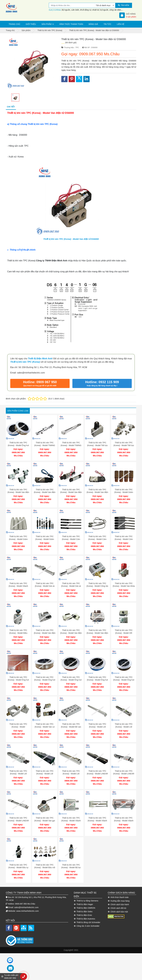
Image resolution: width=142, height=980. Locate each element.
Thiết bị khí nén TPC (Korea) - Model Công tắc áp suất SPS (97, 582)
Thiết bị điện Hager (83, 890)
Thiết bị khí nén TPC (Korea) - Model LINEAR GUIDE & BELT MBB (18, 809)
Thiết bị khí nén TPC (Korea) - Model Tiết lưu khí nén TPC (124, 445)
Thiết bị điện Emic (83, 901)
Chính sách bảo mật (118, 898)
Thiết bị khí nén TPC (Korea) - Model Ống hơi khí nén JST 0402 (18, 445)
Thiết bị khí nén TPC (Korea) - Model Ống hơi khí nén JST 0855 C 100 (45, 673)
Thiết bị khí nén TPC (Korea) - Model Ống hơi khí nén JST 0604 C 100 (71, 673)
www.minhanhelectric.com (28, 897)
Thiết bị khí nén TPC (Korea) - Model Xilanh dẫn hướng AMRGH (124, 809)
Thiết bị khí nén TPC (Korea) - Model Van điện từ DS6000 (71, 239)
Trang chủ (14, 24)
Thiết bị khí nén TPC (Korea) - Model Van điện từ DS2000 (45, 491)
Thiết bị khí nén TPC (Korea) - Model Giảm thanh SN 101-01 (124, 491)
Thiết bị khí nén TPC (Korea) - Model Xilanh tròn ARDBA (18, 582)
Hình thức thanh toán (71, 24)
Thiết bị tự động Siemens (86, 887)
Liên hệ (121, 24)
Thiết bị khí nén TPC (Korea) (25, 362)
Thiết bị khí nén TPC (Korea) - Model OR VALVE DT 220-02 (124, 627)
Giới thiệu (31, 24)
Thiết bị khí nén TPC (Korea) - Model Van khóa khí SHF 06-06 (124, 582)
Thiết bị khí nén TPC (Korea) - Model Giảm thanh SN (18, 536)
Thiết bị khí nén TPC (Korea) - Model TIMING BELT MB (45, 445)
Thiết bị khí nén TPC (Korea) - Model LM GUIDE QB (124, 718)
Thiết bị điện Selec (83, 898)
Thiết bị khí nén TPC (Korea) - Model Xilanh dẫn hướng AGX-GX (97, 809)
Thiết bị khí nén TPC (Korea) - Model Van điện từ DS (71, 491)
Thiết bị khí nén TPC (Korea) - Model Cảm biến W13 (124, 536)
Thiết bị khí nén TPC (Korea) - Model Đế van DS (71, 718)
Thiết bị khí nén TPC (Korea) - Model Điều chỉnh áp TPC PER (18, 627)
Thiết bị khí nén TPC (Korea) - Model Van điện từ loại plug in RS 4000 (45, 627)
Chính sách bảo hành (118, 891)
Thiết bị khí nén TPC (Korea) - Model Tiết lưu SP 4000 (97, 445)
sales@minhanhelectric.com (26, 894)
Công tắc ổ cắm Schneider (87, 912)
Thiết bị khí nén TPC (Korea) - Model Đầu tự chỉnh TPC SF (18, 855)
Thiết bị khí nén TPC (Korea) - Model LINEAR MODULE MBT (124, 764)
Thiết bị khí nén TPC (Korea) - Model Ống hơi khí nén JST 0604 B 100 (124, 673)
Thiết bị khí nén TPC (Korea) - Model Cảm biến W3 (97, 536)
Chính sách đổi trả (117, 894)
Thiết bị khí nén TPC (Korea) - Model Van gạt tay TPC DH (45, 809)
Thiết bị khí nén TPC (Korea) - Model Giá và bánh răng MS (71, 582)
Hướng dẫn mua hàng (119, 887)
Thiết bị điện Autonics (84, 905)
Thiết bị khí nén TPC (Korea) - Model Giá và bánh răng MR (45, 582)
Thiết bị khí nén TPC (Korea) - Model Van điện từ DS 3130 (97, 491)
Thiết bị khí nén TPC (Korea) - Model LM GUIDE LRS (18, 764)
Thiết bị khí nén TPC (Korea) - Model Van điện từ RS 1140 (97, 627)
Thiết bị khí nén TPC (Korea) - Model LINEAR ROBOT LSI (97, 764)
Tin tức (107, 24)
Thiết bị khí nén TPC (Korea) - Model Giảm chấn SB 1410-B (45, 536)
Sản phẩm (46, 24)
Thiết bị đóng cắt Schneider (87, 908)
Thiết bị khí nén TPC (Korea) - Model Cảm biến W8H (71, 536)
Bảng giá (93, 24)
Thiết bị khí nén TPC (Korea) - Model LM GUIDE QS (71, 764)
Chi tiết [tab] (11, 107)
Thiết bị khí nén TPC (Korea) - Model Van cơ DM (45, 718)
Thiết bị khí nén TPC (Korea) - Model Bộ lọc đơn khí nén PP (71, 855)
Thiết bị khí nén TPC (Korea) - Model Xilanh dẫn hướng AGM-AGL (71, 809)
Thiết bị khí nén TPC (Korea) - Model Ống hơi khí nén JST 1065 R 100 (18, 673)
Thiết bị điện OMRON (84, 894)
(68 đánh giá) (71, 43)
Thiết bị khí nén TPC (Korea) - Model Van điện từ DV (18, 491)
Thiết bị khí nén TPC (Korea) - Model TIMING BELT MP (71, 445)
